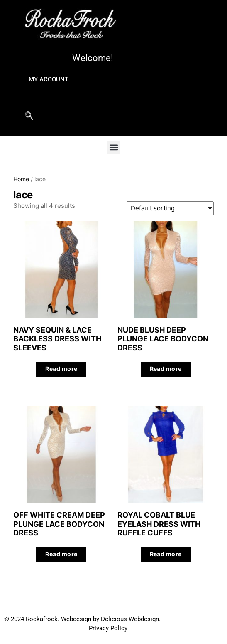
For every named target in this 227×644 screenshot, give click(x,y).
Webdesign (76, 619)
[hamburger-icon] (197, 94)
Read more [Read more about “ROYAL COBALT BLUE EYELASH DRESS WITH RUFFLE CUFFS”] (166, 554)
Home (21, 179)
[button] (113, 147)
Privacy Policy (108, 628)
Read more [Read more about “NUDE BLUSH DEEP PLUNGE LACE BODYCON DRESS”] (166, 369)
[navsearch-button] (29, 122)
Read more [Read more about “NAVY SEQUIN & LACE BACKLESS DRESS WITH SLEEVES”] (61, 369)
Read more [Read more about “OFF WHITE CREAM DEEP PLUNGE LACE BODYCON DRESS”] (61, 554)
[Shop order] (170, 208)
